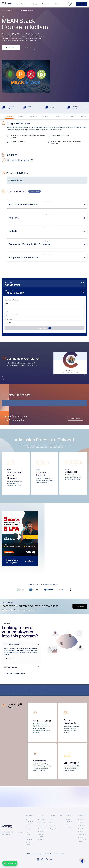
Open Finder (80, 606)
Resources (46, 4)
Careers (80, 823)
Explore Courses (22, 4)
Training (35, 4)
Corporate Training (11, 667)
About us (81, 820)
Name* (6, 303)
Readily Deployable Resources (14, 673)
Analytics (41, 839)
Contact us (81, 826)
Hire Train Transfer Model (13, 644)
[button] (21, 644)
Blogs (67, 825)
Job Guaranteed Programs (29, 822)
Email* (6, 311)
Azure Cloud (53, 826)
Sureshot (68, 828)
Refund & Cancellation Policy (82, 839)
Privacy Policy (82, 834)
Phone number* (9, 319)
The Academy (59, 4)
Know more (10, 659)
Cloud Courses (42, 826)
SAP (51, 820)
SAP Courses (42, 823)
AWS (51, 823)
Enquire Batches (76, 418)
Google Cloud (54, 829)
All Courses (41, 820)
